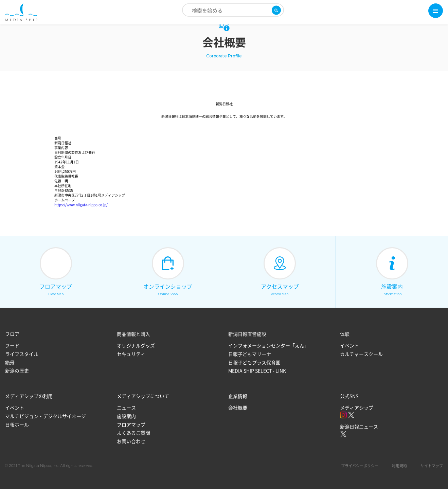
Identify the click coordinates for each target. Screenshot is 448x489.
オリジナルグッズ (136, 346)
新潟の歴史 (17, 370)
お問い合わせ (131, 441)
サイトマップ (432, 466)
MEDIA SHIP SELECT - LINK (257, 370)
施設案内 (126, 416)
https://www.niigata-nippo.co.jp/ (81, 205)
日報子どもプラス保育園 (254, 362)
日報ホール (17, 424)
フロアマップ (131, 424)
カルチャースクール (361, 354)
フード (12, 346)
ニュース (126, 408)
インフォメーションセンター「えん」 (269, 346)
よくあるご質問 (133, 433)
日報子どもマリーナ (250, 354)
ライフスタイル (22, 354)
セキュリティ (131, 354)
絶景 (10, 362)
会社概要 (238, 408)
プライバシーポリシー (360, 466)
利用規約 (399, 466)
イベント (350, 346)
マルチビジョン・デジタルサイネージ (46, 416)
